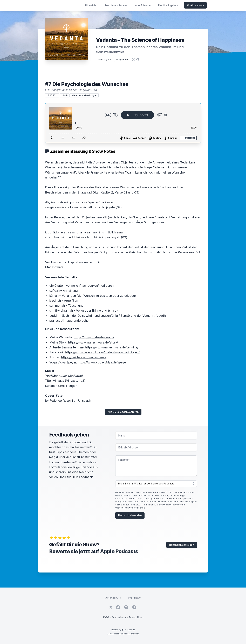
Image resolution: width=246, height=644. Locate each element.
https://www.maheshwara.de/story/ (93, 342)
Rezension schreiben (182, 545)
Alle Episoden (143, 5)
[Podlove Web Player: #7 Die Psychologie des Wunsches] (123, 123)
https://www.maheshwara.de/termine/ (112, 347)
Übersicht (91, 5)
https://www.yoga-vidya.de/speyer (102, 362)
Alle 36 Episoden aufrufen (123, 412)
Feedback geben (168, 5)
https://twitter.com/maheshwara (84, 357)
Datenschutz (113, 598)
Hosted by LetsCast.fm (123, 630)
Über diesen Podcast (116, 5)
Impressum (135, 598)
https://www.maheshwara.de (94, 337)
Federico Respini (61, 401)
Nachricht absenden (130, 515)
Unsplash (85, 401)
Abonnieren (195, 5)
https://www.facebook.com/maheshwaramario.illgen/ (102, 352)
